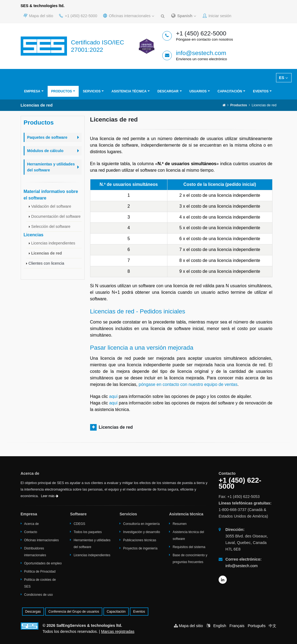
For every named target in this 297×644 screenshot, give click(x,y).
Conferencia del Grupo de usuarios (74, 612)
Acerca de (32, 524)
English (220, 626)
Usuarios (198, 91)
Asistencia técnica (129, 91)
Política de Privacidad (40, 572)
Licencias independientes (53, 243)
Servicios (92, 91)
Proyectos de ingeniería (140, 548)
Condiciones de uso (39, 595)
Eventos (261, 91)
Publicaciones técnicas (140, 540)
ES (283, 78)
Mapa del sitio (38, 16)
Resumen (180, 524)
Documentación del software (56, 216)
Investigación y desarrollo (141, 532)
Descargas (33, 612)
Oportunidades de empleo (43, 563)
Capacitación (230, 91)
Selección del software (51, 226)
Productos (62, 91)
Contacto (31, 532)
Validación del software (51, 206)
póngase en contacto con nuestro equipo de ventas (188, 384)
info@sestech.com (201, 53)
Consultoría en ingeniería (141, 524)
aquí (113, 396)
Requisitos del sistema (189, 547)
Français (237, 626)
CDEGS (79, 524)
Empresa (32, 91)
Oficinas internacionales (129, 16)
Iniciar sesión (217, 16)
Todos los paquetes (88, 532)
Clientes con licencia (46, 263)
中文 (272, 626)
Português (257, 626)
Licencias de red (47, 253)
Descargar (168, 91)
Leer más (50, 496)
